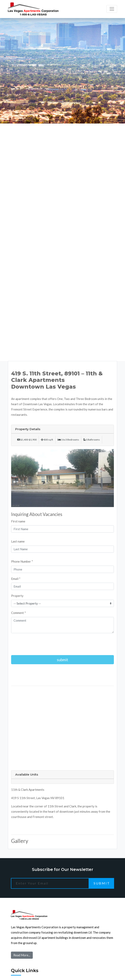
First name (18, 521)
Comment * (19, 613)
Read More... (22, 955)
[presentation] (42, 644)
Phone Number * (22, 561)
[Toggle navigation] (112, 9)
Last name (18, 541)
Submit (102, 883)
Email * (16, 579)
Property (17, 596)
